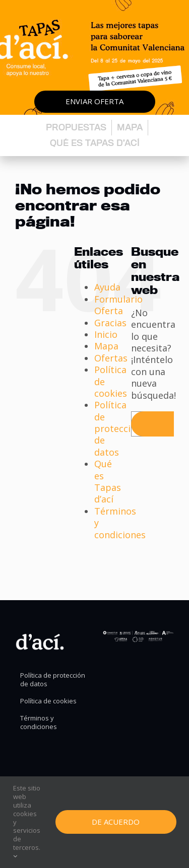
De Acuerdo (116, 822)
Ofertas (111, 358)
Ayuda (107, 287)
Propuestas (76, 127)
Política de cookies (48, 701)
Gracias (110, 323)
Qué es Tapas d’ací (95, 143)
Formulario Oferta (118, 305)
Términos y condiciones (39, 722)
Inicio (106, 334)
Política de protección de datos (118, 428)
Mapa (130, 127)
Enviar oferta (94, 101)
